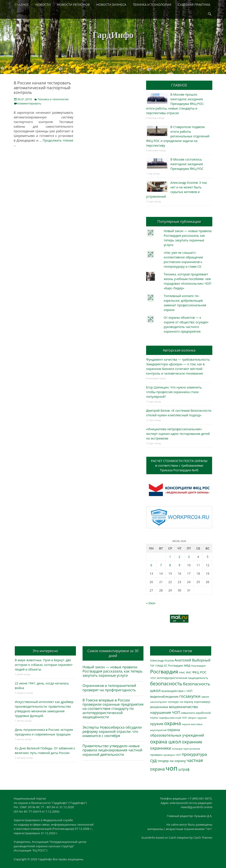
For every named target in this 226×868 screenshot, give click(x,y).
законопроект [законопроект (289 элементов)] (159, 702)
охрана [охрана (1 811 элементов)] (173, 723)
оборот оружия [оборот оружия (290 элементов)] (197, 718)
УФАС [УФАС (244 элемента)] (182, 673)
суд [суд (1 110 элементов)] (153, 760)
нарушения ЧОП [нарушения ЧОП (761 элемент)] (165, 712)
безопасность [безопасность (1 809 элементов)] (166, 683)
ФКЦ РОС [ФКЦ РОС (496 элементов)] (199, 672)
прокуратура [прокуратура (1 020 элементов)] (194, 754)
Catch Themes (203, 838)
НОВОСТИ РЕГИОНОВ (73, 5)
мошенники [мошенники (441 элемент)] (159, 707)
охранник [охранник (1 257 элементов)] (192, 742)
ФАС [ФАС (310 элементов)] (189, 672)
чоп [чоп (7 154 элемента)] (171, 768)
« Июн (151, 603)
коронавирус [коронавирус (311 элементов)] (202, 702)
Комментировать (29, 103)
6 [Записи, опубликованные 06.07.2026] (151, 565)
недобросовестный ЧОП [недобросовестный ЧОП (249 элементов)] (173, 718)
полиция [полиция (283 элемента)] (177, 749)
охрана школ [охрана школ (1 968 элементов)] (166, 741)
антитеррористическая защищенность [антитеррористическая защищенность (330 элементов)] (182, 678)
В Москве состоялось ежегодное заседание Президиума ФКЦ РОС (187, 164)
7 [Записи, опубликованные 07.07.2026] (161, 565)
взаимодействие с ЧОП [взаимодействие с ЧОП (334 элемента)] (177, 691)
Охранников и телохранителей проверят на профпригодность (109, 688)
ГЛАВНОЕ (22, 5)
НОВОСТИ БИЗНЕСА (111, 5)
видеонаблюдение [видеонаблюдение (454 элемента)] (164, 696)
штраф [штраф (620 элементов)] (184, 769)
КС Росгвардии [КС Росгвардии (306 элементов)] (174, 665)
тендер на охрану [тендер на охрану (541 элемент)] (172, 761)
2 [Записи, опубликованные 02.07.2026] (179, 557)
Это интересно (45, 651)
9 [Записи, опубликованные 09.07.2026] (179, 565)
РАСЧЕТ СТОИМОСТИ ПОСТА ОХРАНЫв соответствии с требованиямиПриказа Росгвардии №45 (179, 465)
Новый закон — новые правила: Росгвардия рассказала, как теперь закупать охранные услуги (113, 671)
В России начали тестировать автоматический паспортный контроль (42, 88)
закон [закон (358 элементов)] (205, 697)
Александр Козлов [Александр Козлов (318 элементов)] (162, 660)
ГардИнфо (113, 35)
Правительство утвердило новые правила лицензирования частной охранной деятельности (112, 750)
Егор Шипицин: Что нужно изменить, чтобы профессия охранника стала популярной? (174, 392)
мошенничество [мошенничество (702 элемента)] (184, 707)
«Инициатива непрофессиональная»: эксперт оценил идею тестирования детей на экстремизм (178, 434)
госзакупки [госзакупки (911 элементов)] (190, 696)
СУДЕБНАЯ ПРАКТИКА (194, 5)
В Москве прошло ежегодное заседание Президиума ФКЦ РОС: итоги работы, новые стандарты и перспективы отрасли (175, 104)
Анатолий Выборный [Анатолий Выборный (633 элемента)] (193, 660)
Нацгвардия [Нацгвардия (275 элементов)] (198, 666)
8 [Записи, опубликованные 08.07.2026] (170, 565)
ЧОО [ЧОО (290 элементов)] (153, 678)
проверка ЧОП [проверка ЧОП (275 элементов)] (172, 755)
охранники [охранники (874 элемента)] (161, 748)
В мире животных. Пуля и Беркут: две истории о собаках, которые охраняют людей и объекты (44, 665)
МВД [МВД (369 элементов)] (187, 665)
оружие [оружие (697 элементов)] (157, 724)
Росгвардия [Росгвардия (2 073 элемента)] (164, 672)
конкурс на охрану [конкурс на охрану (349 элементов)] (181, 702)
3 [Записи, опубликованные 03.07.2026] (189, 557)
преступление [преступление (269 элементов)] (192, 749)
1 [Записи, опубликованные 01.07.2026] (170, 557)
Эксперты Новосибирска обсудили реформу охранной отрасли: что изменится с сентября (112, 732)
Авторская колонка (179, 350)
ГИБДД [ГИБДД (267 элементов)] (159, 666)
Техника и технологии (53, 99)
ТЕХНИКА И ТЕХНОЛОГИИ (152, 5)
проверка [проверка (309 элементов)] (156, 755)
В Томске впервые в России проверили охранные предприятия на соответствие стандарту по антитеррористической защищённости (113, 709)
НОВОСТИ (43, 5)
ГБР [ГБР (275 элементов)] (152, 666)
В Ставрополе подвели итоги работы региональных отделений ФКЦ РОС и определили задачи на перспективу (178, 136)
